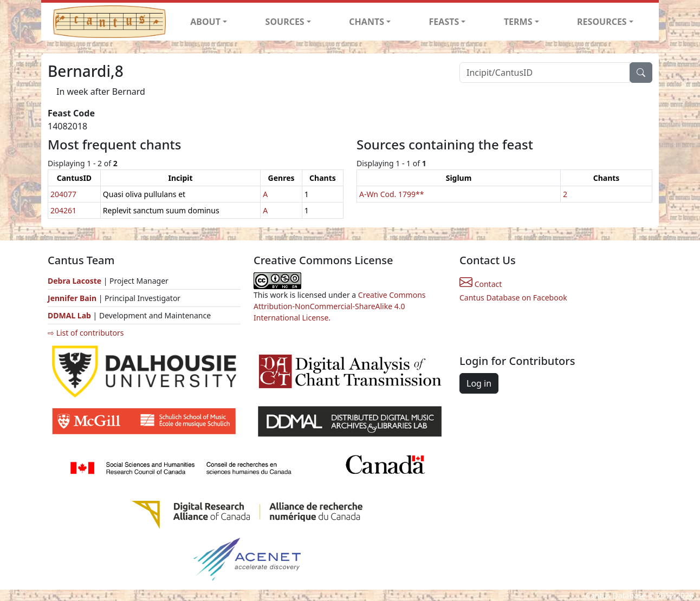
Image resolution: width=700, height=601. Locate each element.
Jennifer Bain (73, 298)
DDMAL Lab (69, 315)
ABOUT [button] (205, 22)
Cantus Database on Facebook (513, 298)
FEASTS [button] (444, 22)
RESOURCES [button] (602, 22)
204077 (63, 194)
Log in (479, 383)
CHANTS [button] (367, 22)
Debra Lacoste (74, 281)
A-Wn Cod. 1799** (391, 194)
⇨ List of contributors (86, 333)
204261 (63, 210)
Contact (481, 284)
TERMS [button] (518, 22)
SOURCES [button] (285, 22)
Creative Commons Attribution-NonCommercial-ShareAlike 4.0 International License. (340, 306)
